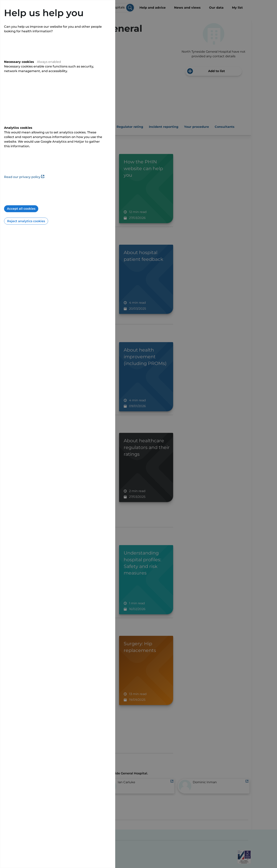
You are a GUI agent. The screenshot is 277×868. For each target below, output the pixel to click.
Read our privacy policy (24, 177)
